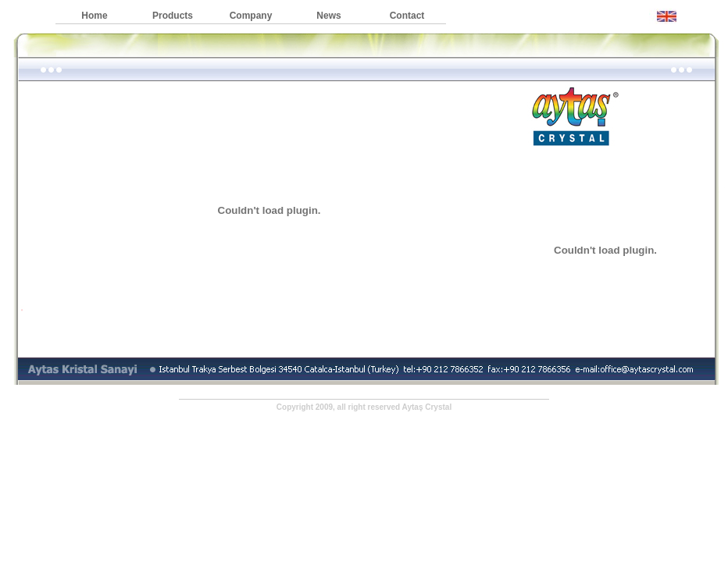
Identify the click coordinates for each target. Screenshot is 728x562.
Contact (407, 16)
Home (94, 16)
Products (173, 16)
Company (251, 16)
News (328, 16)
